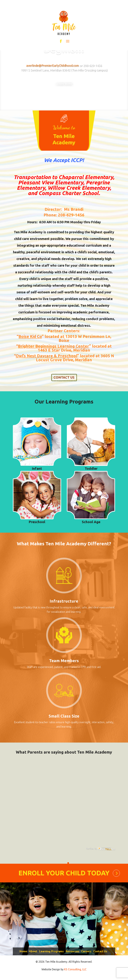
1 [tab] (68, 866)
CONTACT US (64, 380)
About (33, 954)
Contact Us (100, 954)
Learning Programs (51, 954)
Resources (72, 954)
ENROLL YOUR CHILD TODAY (64, 876)
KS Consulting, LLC (75, 972)
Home (23, 954)
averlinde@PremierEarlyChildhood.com (52, 65)
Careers (86, 954)
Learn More (64, 88)
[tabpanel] (67, 813)
